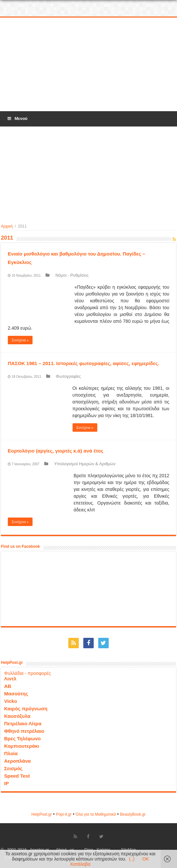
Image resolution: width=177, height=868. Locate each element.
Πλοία (11, 753)
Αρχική (7, 226)
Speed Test (17, 776)
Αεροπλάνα (18, 761)
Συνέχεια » (20, 340)
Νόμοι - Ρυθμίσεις (72, 275)
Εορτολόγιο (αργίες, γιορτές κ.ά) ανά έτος (56, 451)
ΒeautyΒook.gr (133, 814)
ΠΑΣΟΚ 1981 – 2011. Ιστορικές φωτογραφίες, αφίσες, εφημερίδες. (84, 363)
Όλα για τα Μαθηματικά (96, 814)
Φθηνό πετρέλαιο (24, 731)
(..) (132, 859)
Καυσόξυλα (17, 716)
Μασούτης (16, 694)
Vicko (11, 701)
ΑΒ (8, 686)
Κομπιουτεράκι (22, 746)
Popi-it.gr (64, 814)
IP (7, 783)
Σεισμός (14, 768)
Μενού (17, 118)
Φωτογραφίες (68, 376)
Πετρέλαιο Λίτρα (23, 723)
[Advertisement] (88, 65)
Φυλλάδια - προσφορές (28, 673)
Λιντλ (10, 679)
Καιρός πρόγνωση (26, 709)
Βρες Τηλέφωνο (22, 738)
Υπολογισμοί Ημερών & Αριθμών (85, 464)
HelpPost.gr (41, 814)
